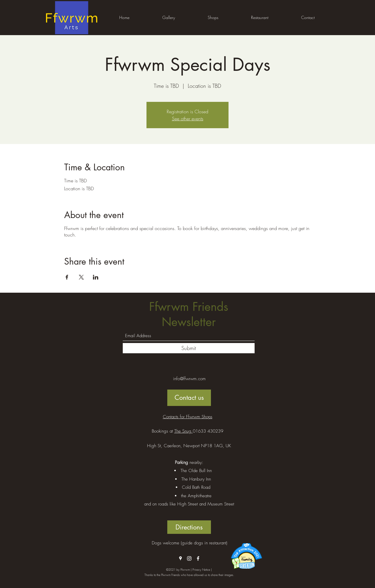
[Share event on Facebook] (67, 277)
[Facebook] (198, 558)
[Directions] (189, 527)
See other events (188, 119)
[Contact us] (189, 398)
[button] (169, 18)
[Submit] (189, 348)
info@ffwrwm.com (189, 379)
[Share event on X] (81, 277)
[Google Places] (180, 558)
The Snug (184, 431)
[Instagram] (189, 558)
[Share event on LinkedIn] (96, 277)
